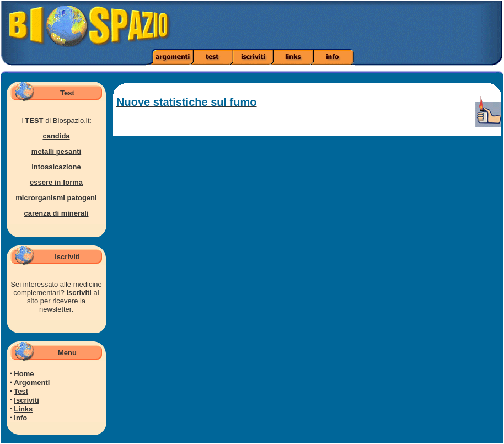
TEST (34, 121)
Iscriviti (79, 293)
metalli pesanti (56, 151)
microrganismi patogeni (56, 198)
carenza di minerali (56, 213)
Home (24, 374)
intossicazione (56, 167)
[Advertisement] (355, 25)
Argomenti (32, 383)
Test (21, 391)
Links (23, 409)
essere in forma (56, 182)
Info (20, 418)
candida (56, 136)
